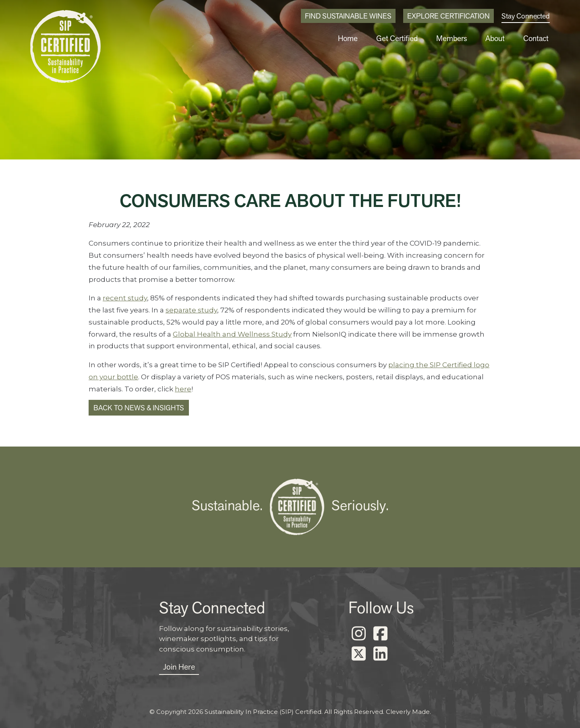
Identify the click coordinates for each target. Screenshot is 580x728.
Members (462, 38)
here (183, 389)
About (501, 38)
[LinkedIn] (380, 654)
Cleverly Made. (408, 712)
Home (368, 38)
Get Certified (412, 38)
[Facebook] (380, 634)
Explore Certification (448, 16)
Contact (538, 38)
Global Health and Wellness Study (232, 334)
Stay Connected (526, 16)
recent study (125, 298)
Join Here (179, 667)
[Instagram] (358, 634)
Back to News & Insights (139, 408)
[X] (358, 654)
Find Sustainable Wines (348, 16)
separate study (191, 310)
